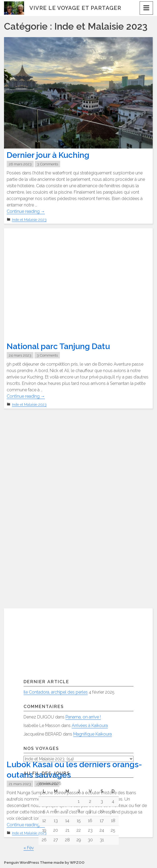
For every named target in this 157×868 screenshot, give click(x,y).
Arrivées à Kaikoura (90, 726)
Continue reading (26, 212)
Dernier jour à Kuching (48, 155)
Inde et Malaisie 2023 (29, 220)
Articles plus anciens (28, 659)
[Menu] (146, 8)
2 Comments (47, 589)
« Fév (29, 848)
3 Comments (47, 164)
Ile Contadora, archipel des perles (56, 692)
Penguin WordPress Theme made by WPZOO (44, 863)
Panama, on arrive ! (83, 717)
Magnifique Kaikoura (93, 734)
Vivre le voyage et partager (75, 8)
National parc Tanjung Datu (58, 346)
